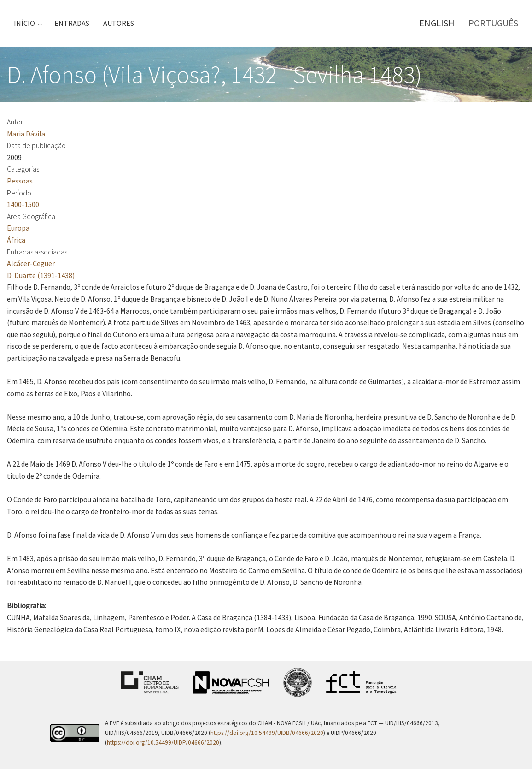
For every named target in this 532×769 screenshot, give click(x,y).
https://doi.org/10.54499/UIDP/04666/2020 (163, 742)
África (16, 240)
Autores (119, 23)
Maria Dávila (26, 134)
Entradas (72, 23)
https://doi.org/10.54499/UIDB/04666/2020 (267, 733)
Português (493, 23)
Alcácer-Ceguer (31, 263)
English (437, 23)
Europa (18, 228)
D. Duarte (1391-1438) (41, 275)
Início (24, 23)
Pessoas (20, 181)
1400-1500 (23, 204)
